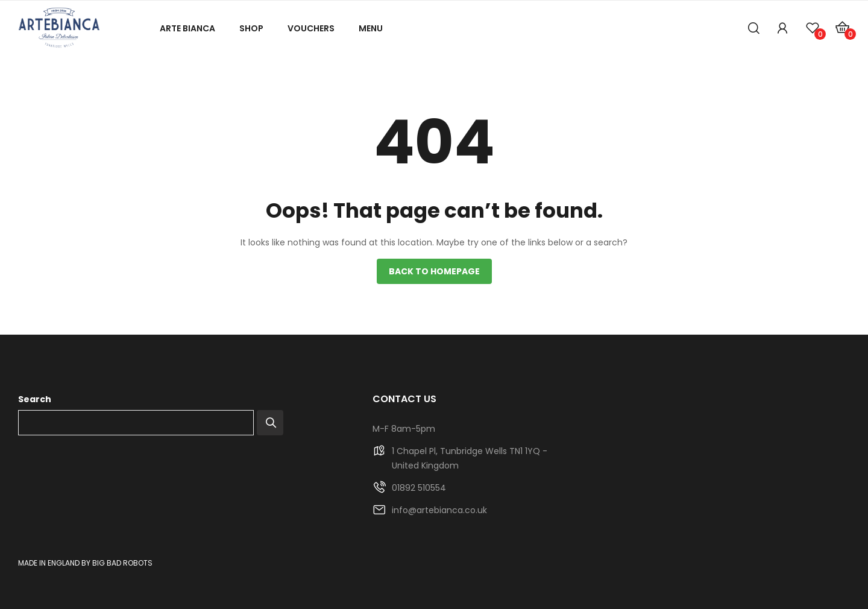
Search (35, 399)
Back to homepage (434, 271)
